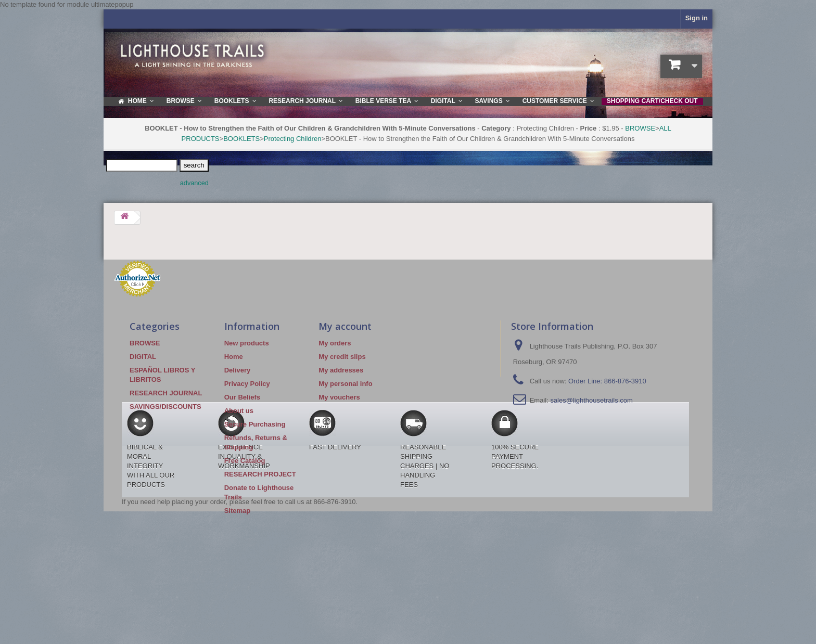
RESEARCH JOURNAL (166, 393)
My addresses (341, 370)
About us (239, 411)
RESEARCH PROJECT (260, 474)
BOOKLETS (241, 139)
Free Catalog (245, 461)
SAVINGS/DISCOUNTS (165, 407)
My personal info (345, 384)
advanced (194, 183)
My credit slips (342, 357)
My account (345, 326)
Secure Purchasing (255, 424)
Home (234, 357)
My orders (335, 343)
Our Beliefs (242, 397)
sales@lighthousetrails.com (591, 400)
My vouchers (339, 397)
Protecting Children (293, 139)
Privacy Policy (247, 384)
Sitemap (238, 511)
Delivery (238, 370)
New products (247, 343)
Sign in (697, 18)
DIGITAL (143, 357)
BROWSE (640, 128)
